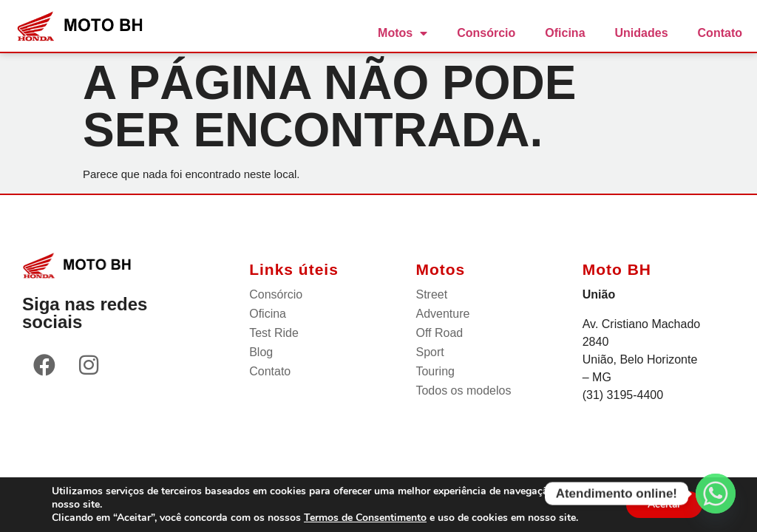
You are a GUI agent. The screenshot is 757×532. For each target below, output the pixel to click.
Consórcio (486, 33)
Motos (403, 33)
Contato (720, 33)
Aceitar (663, 504)
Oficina (565, 33)
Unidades (642, 33)
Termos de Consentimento (365, 518)
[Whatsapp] (716, 494)
